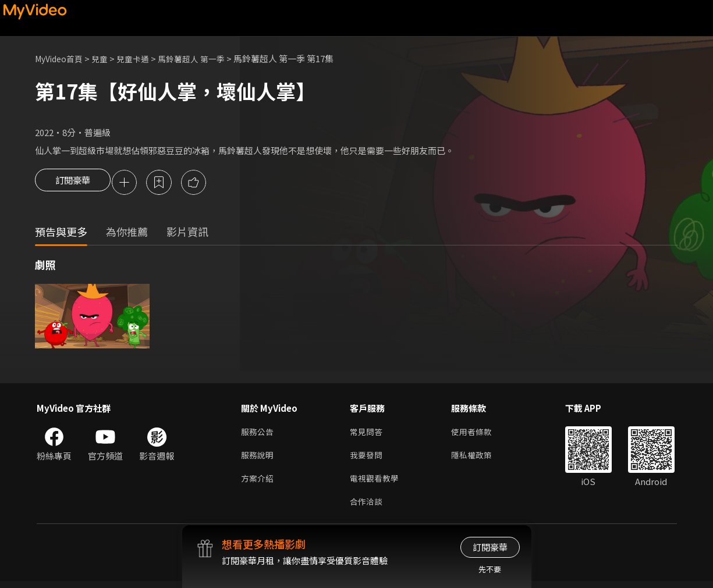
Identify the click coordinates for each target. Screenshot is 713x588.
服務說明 (258, 459)
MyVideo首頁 (61, 58)
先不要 (490, 569)
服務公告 (258, 434)
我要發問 (367, 459)
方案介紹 (258, 483)
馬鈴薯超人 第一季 (202, 58)
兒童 (105, 58)
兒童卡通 (140, 58)
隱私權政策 (476, 459)
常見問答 (367, 434)
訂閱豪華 (73, 183)
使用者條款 (476, 434)
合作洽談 (367, 507)
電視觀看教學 (376, 483)
